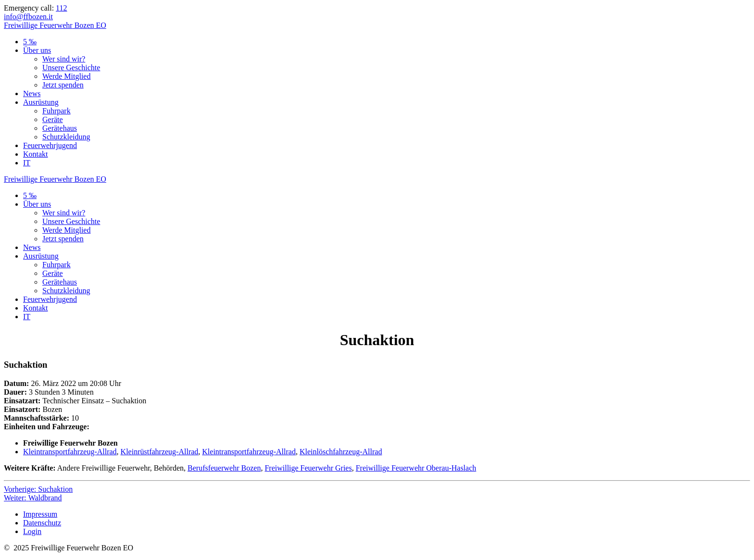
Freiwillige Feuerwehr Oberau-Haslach (416, 468)
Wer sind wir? (64, 59)
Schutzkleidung (66, 137)
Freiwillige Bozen (55, 25)
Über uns (37, 50)
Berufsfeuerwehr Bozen (224, 468)
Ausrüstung (41, 102)
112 (61, 8)
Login (32, 531)
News (32, 93)
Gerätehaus (60, 128)
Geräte (53, 119)
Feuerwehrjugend (50, 145)
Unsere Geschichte (71, 68)
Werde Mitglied (66, 76)
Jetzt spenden (63, 85)
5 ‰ (30, 42)
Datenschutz (42, 523)
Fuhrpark (57, 111)
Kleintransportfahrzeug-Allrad (70, 452)
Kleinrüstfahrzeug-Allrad (160, 452)
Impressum (40, 514)
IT (27, 163)
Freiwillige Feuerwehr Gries (308, 468)
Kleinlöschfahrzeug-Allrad (341, 452)
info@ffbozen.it (28, 17)
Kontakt (36, 154)
